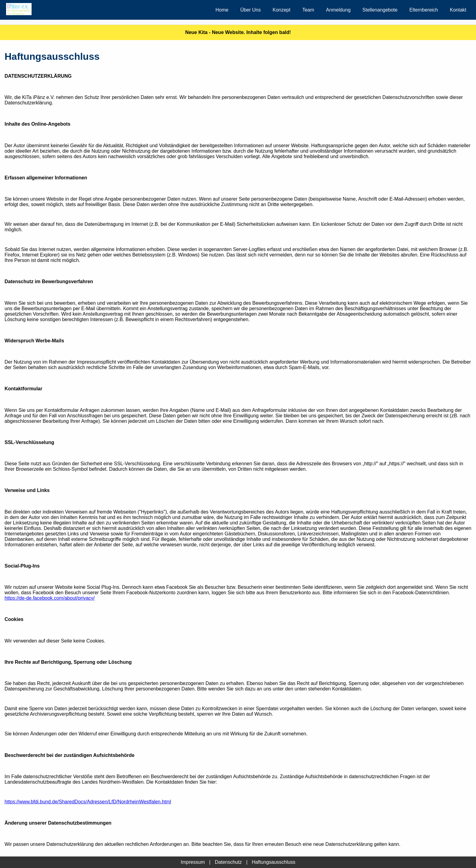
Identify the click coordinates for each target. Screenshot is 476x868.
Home (222, 10)
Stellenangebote (380, 10)
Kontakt (458, 10)
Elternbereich (423, 10)
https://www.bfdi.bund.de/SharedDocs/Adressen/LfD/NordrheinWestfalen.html (88, 802)
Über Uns (250, 10)
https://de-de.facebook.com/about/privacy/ (50, 598)
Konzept (282, 10)
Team (308, 10)
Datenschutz (228, 862)
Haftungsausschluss (273, 862)
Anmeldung (338, 10)
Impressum (193, 862)
